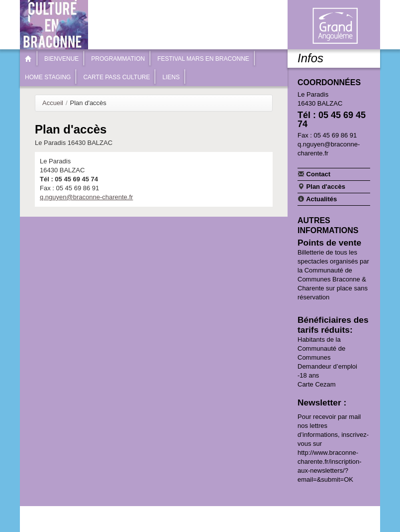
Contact (314, 174)
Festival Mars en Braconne (203, 59)
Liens (171, 77)
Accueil (53, 103)
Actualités (317, 199)
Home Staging (48, 77)
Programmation (118, 59)
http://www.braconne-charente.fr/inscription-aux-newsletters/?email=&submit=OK (330, 466)
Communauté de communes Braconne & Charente (335, 26)
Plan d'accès (321, 186)
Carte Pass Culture (116, 77)
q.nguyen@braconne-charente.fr (86, 197)
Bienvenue (61, 59)
